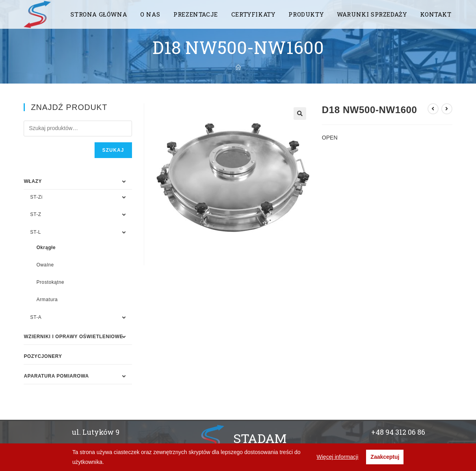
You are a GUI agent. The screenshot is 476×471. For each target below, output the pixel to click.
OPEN (330, 138)
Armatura (47, 300)
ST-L (35, 232)
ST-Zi (36, 197)
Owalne (45, 265)
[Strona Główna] (238, 67)
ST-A (36, 317)
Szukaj (113, 150)
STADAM (260, 438)
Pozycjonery (43, 356)
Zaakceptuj (385, 457)
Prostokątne (50, 282)
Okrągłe (46, 248)
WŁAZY (33, 181)
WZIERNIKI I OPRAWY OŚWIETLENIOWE (73, 337)
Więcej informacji (338, 457)
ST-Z (35, 214)
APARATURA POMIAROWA (56, 376)
